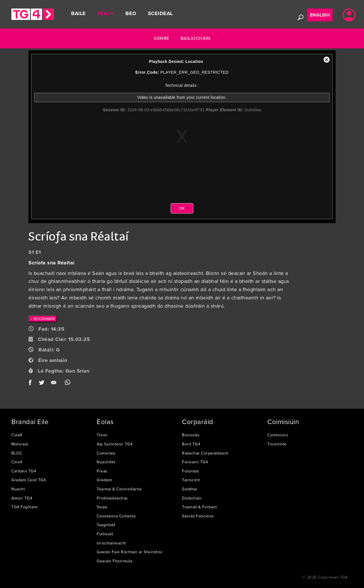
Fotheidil (105, 534)
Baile (78, 13)
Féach (106, 13)
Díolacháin (192, 498)
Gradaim (105, 480)
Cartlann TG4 (24, 471)
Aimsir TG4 (22, 498)
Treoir (102, 435)
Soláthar (190, 489)
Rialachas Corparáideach (205, 453)
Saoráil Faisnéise (198, 516)
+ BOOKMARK (43, 319)
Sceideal (160, 13)
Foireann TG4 (195, 462)
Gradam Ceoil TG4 (29, 480)
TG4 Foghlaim (24, 507)
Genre (161, 38)
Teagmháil (106, 525)
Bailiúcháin (196, 38)
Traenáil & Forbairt (199, 507)
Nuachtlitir (106, 462)
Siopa (102, 507)
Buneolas (191, 435)
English (320, 15)
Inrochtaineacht (111, 543)
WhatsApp (68, 384)
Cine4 (17, 462)
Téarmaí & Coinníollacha (119, 489)
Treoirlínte (277, 444)
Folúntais (191, 471)
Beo (131, 13)
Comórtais (106, 453)
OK (182, 208)
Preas (102, 471)
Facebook (32, 384)
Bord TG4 (191, 444)
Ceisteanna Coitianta (116, 516)
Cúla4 (17, 435)
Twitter (42, 384)
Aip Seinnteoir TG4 (115, 444)
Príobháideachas (112, 498)
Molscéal (20, 444)
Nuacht (18, 489)
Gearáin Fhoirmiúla (114, 561)
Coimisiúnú (278, 435)
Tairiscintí (191, 480)
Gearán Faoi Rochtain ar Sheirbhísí (130, 552)
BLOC (17, 453)
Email (55, 384)
